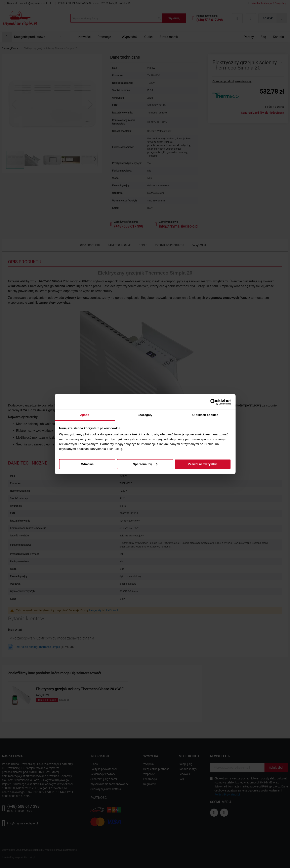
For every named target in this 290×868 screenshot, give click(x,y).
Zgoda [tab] (85, 415)
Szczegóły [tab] (145, 415)
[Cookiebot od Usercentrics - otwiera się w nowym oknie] (213, 402)
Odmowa (87, 464)
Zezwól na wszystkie (203, 464)
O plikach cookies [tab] (205, 415)
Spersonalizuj (145, 464)
